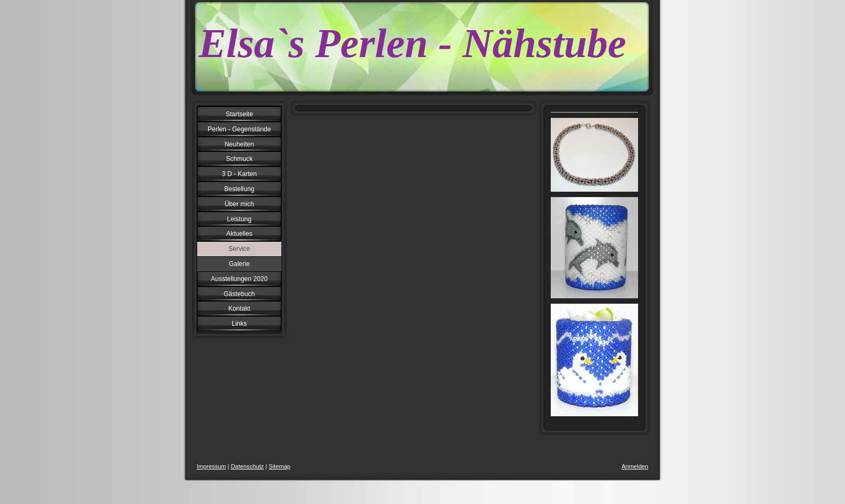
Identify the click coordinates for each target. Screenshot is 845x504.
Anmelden (635, 466)
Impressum (211, 466)
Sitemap (280, 466)
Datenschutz (247, 466)
